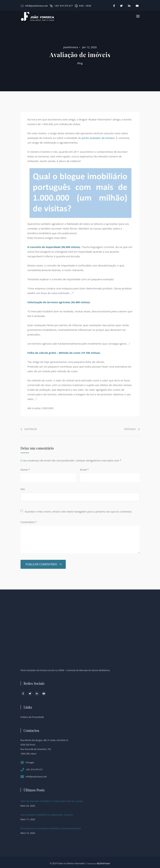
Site (23, 489)
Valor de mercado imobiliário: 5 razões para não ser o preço (52, 801)
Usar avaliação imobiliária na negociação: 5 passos (47, 815)
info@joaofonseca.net (36, 6)
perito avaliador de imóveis (98, 138)
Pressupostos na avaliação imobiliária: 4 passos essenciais (51, 828)
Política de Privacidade (32, 717)
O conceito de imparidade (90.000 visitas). (54, 247)
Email (84, 470)
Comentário (29, 522)
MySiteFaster (104, 863)
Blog (80, 63)
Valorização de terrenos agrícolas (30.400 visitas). (59, 302)
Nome (25, 470)
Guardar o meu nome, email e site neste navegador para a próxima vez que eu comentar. (78, 511)
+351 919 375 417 (63, 6)
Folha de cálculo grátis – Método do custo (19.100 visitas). (64, 353)
